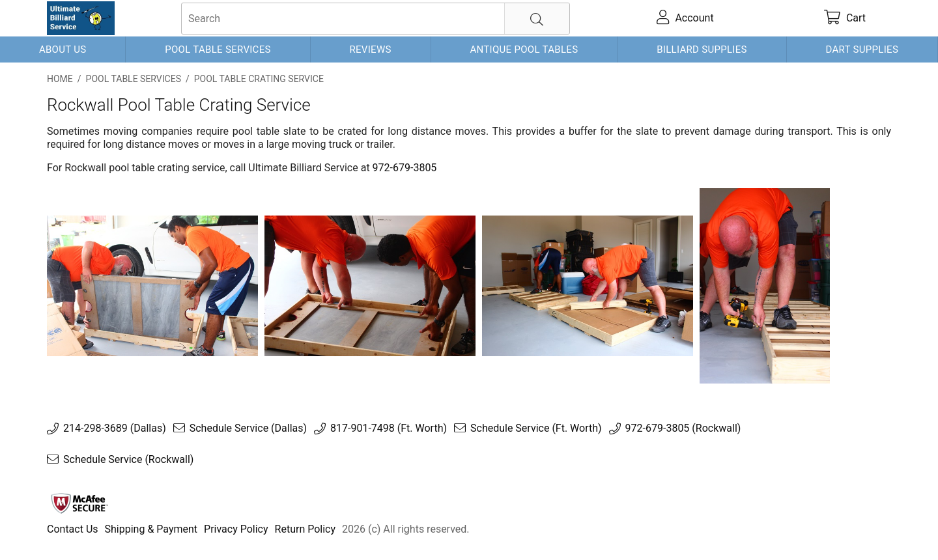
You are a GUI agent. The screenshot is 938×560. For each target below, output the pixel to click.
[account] (686, 18)
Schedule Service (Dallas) (248, 428)
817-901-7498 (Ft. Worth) (389, 428)
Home (60, 79)
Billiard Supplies (702, 49)
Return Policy (305, 529)
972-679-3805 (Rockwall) (683, 428)
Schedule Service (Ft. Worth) (536, 428)
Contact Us (73, 529)
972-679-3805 (405, 168)
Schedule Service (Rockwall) (128, 460)
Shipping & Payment (151, 529)
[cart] (845, 18)
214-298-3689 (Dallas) (115, 428)
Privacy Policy (236, 529)
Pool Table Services (218, 49)
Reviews (370, 49)
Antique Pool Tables (524, 49)
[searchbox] (376, 19)
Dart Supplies (862, 49)
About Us (63, 49)
